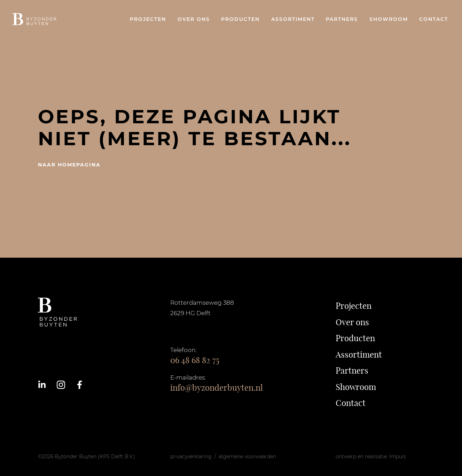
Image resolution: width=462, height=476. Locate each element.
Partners (342, 19)
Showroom (389, 19)
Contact (434, 19)
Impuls (398, 457)
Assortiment (293, 19)
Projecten (148, 19)
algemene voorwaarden (247, 457)
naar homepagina (69, 165)
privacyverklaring (191, 457)
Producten (240, 19)
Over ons (194, 19)
